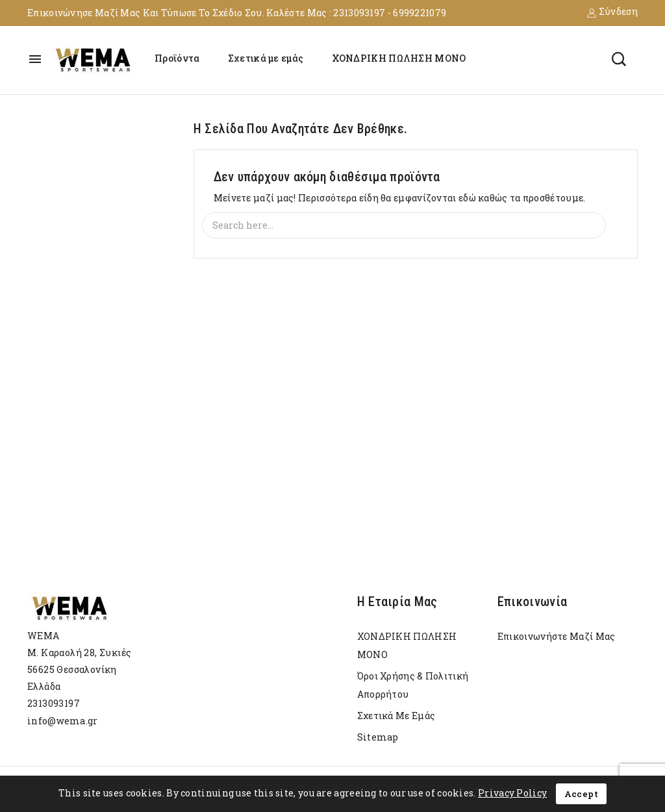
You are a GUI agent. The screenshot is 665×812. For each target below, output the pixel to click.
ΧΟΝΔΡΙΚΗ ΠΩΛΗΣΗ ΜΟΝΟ (399, 58)
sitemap (378, 737)
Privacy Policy (512, 793)
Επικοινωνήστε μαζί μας (557, 636)
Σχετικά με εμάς (266, 58)
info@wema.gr (63, 721)
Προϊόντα (177, 58)
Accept (581, 794)
